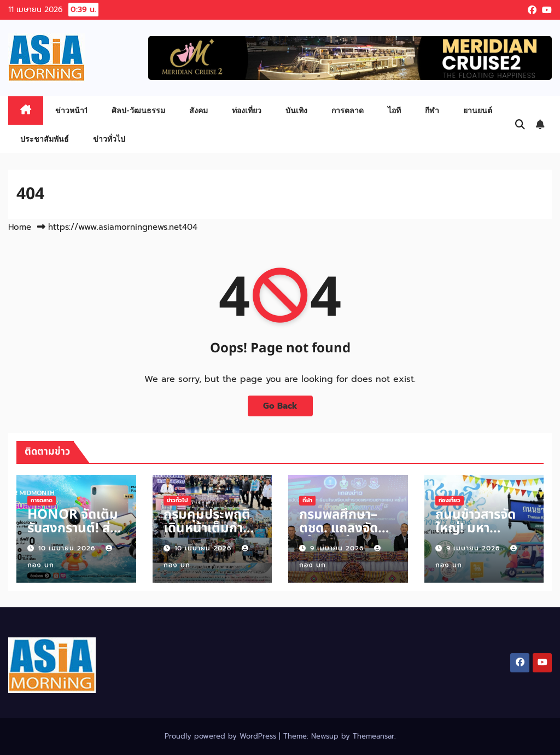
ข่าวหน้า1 (71, 110)
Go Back (280, 406)
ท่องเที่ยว (247, 110)
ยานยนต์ (478, 110)
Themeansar (374, 736)
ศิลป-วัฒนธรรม (138, 110)
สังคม (199, 110)
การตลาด (348, 110)
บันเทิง (296, 110)
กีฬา (432, 110)
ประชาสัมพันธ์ (45, 139)
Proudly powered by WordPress (222, 736)
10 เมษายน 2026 (68, 548)
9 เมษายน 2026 (338, 548)
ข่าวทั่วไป (109, 139)
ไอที (394, 110)
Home (20, 227)
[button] (520, 125)
